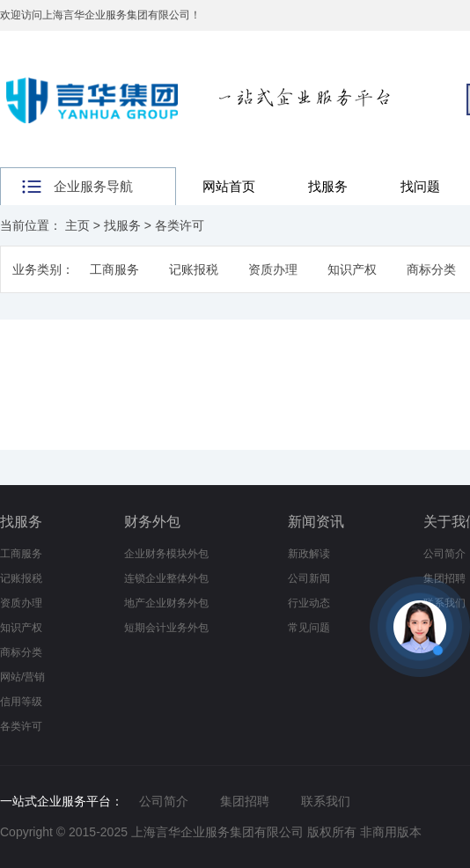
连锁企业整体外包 (166, 578)
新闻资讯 (316, 522)
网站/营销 (22, 677)
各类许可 (180, 225)
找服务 (328, 186)
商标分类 (431, 269)
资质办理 (273, 269)
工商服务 (114, 269)
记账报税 (194, 269)
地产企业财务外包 (166, 603)
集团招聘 (245, 801)
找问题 (420, 186)
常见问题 (309, 628)
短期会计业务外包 (166, 628)
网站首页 (229, 186)
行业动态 (309, 603)
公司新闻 (309, 578)
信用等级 (21, 702)
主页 (77, 225)
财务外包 (152, 522)
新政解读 (309, 554)
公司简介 (444, 554)
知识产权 (352, 269)
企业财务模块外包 (166, 554)
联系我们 (326, 801)
